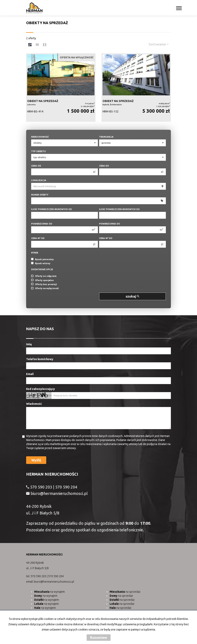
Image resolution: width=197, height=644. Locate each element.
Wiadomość (34, 404)
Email (30, 374)
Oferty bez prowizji (44, 284)
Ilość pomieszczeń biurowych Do (119, 209)
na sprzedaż (125, 592)
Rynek (35, 253)
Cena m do (106, 238)
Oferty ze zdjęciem (44, 276)
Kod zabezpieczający (41, 389)
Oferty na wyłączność (45, 289)
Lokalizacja (39, 180)
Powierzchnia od (42, 224)
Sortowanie (159, 44)
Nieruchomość (40, 137)
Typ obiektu (38, 151)
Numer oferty (40, 195)
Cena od (36, 166)
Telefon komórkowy (40, 359)
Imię (29, 344)
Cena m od (38, 238)
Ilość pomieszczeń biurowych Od (51, 209)
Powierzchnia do (110, 224)
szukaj (132, 296)
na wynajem (49, 592)
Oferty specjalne (42, 280)
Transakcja (106, 137)
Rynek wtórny (41, 263)
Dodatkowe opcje (42, 269)
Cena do (104, 166)
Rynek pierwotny (42, 259)
